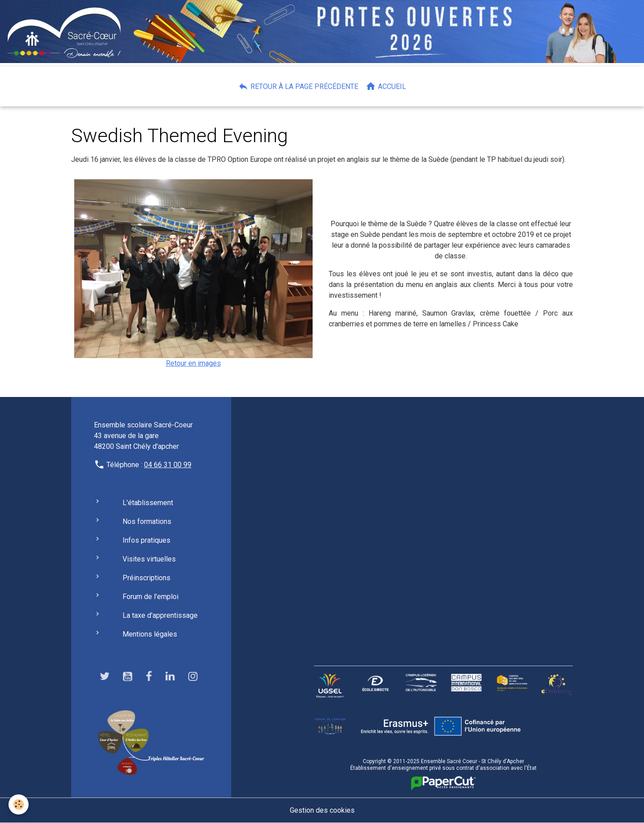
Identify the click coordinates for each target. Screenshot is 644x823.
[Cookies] (19, 804)
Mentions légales (150, 634)
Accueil (386, 86)
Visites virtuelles (149, 559)
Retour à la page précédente (298, 86)
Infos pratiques (146, 540)
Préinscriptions (146, 578)
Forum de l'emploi (150, 597)
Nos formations (147, 521)
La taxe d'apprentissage (160, 615)
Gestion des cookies (322, 810)
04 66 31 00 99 (168, 465)
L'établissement (148, 503)
